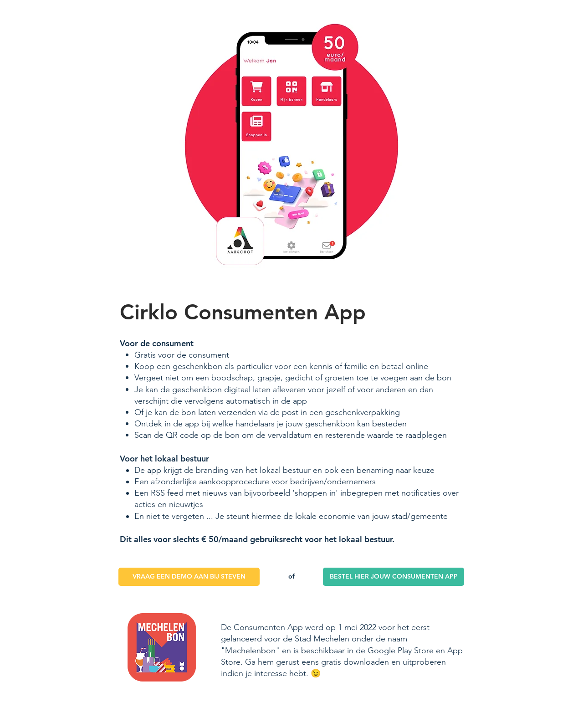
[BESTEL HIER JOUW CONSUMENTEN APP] (394, 577)
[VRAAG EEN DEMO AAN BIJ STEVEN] (189, 577)
